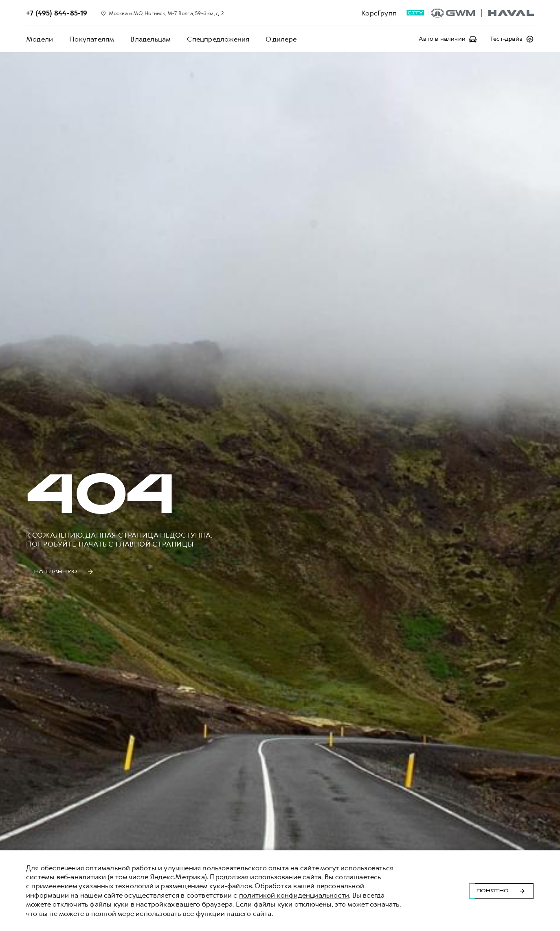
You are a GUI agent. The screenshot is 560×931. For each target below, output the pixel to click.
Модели (40, 39)
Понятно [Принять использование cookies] (501, 891)
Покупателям (92, 39)
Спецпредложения (218, 39)
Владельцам (150, 39)
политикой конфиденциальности (294, 895)
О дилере (281, 39)
